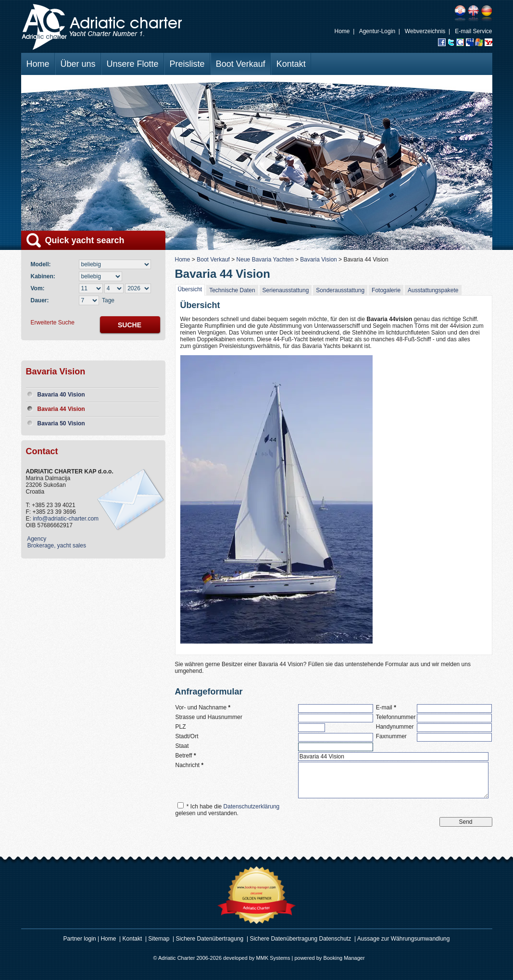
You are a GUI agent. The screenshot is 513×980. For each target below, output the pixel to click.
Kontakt (291, 64)
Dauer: (40, 300)
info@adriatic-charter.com (66, 519)
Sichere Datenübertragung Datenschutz (301, 939)
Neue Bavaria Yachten (265, 260)
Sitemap (159, 939)
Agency (36, 539)
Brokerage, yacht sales (56, 546)
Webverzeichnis (425, 31)
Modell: (43, 264)
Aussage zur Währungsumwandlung (404, 939)
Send (465, 822)
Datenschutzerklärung (252, 806)
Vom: (38, 288)
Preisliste (187, 64)
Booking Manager (344, 958)
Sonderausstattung (340, 290)
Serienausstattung (286, 290)
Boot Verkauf (241, 64)
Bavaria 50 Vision (61, 423)
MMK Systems (273, 958)
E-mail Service (473, 31)
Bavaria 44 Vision (61, 409)
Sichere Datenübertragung (210, 939)
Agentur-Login (377, 31)
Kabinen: (45, 276)
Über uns (78, 64)
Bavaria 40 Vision (61, 395)
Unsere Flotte (133, 64)
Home (342, 31)
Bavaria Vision (319, 260)
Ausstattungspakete (433, 290)
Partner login (80, 939)
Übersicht (190, 289)
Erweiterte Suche (53, 323)
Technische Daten (232, 290)
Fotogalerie (386, 290)
